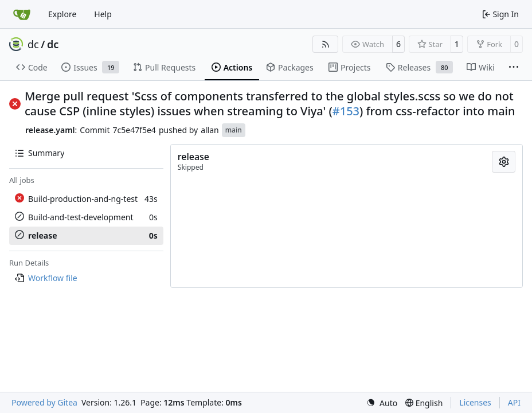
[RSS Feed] (326, 44)
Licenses (475, 402)
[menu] (382, 403)
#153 (346, 111)
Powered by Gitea (44, 402)
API (514, 402)
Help (103, 14)
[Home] (22, 14)
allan (210, 130)
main (234, 130)
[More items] (514, 68)
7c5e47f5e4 (134, 130)
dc (33, 44)
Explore (62, 14)
